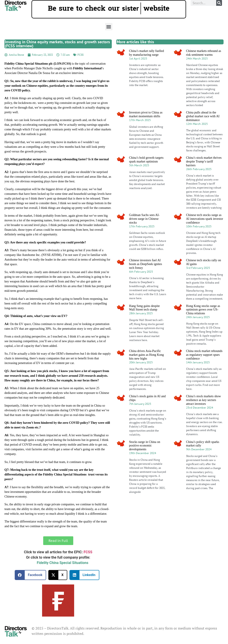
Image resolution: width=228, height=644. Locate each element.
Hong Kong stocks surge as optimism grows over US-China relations (203, 310)
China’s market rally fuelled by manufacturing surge (147, 53)
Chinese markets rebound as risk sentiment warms (204, 53)
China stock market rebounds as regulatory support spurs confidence (204, 355)
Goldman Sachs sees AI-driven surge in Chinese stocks (144, 219)
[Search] (219, 3)
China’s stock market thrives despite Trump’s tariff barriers (204, 162)
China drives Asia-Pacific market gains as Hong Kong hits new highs (147, 355)
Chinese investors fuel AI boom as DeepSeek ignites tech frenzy (146, 264)
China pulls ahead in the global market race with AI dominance (203, 116)
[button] (109, 27)
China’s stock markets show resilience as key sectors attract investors (204, 400)
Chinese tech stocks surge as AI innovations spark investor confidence (205, 219)
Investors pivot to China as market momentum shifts (146, 114)
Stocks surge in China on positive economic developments (145, 446)
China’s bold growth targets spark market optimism (146, 160)
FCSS (80, 55)
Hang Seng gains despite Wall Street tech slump (145, 308)
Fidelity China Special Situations (62, 563)
